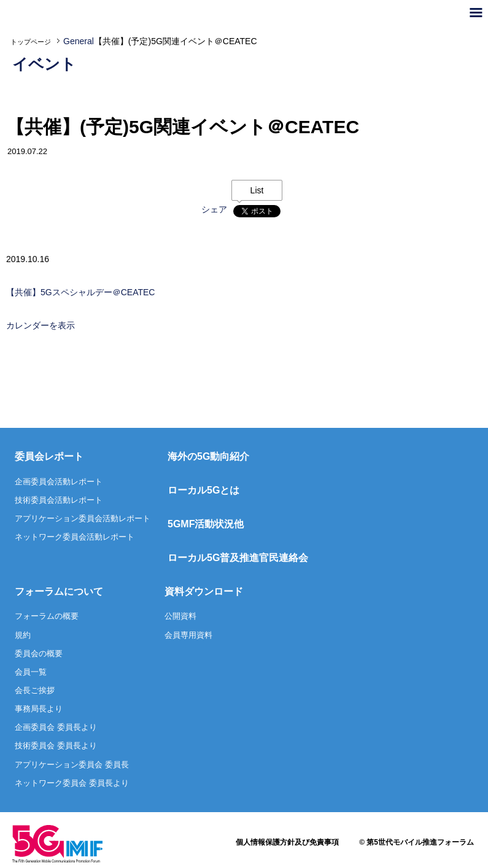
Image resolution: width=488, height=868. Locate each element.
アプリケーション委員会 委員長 (72, 765)
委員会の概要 (39, 653)
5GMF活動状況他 (206, 524)
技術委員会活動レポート (59, 500)
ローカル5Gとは (203, 490)
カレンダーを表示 (41, 325)
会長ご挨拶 (35, 690)
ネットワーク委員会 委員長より (72, 783)
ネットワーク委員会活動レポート (75, 537)
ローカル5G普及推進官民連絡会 (238, 558)
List (257, 190)
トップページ (31, 42)
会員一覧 (31, 672)
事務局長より (39, 709)
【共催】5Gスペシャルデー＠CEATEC (80, 292)
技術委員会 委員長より (56, 746)
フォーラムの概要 (47, 616)
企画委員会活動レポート (59, 482)
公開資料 (180, 616)
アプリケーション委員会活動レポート (83, 518)
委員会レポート (49, 456)
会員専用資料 (188, 635)
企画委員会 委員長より (56, 727)
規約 (23, 635)
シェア (214, 209)
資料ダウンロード (204, 591)
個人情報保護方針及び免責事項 (287, 842)
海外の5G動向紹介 (208, 456)
